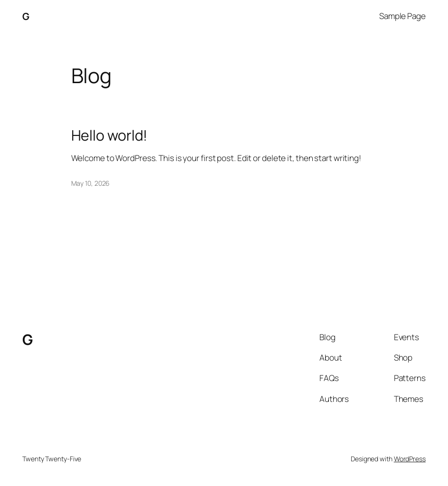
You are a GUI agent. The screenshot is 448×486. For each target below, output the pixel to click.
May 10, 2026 (91, 183)
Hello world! (110, 135)
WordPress (410, 459)
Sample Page (402, 16)
